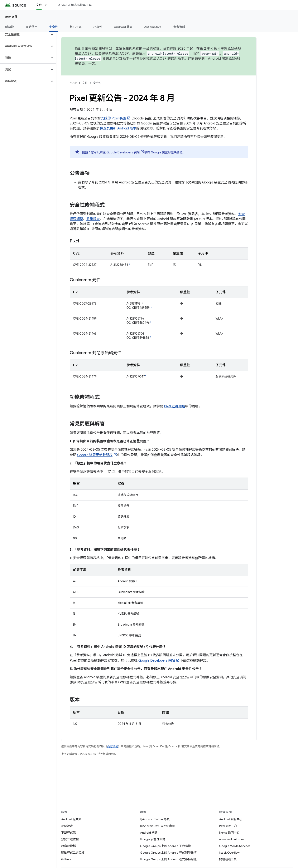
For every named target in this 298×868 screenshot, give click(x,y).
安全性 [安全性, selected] (54, 27)
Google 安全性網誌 (153, 839)
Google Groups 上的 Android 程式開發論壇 (168, 853)
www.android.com (232, 839)
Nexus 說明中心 (229, 833)
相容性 (98, 27)
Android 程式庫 (71, 819)
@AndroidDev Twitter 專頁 (157, 826)
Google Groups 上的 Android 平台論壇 (165, 846)
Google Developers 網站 (123, 152)
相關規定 (67, 826)
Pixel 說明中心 (228, 826)
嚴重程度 (93, 219)
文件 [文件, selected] (39, 5)
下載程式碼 (68, 833)
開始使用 (32, 27)
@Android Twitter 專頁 (155, 819)
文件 (85, 83)
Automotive (153, 27)
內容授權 (113, 746)
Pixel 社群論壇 (175, 406)
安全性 (97, 83)
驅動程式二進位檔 (73, 853)
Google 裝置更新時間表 (95, 455)
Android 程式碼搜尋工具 (75, 5)
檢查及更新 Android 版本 (118, 128)
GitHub (66, 859)
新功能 (9, 27)
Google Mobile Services (235, 846)
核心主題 (76, 27)
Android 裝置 (123, 27)
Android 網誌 (149, 833)
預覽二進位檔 (70, 839)
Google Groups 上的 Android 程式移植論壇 (168, 859)
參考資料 (179, 27)
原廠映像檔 (68, 846)
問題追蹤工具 (228, 859)
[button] (25, 34)
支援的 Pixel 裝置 (113, 118)
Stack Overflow (229, 853)
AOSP (73, 83)
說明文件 (11, 17)
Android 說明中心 (231, 819)
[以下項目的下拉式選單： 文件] (48, 5)
